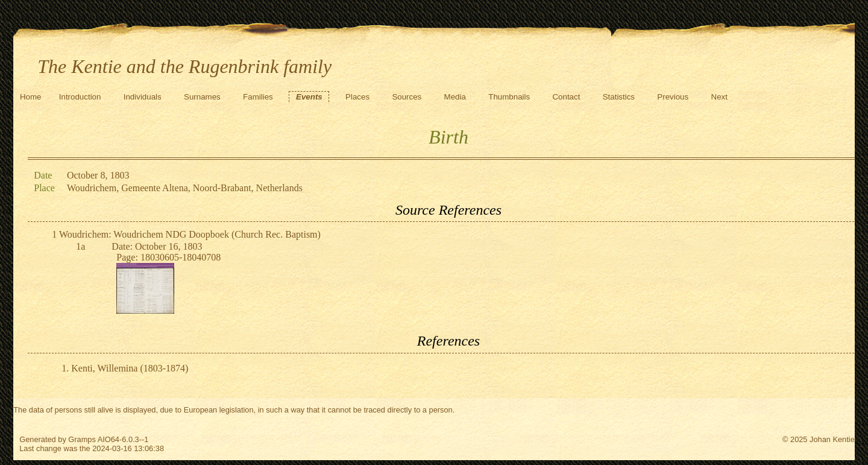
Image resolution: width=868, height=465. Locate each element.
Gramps (82, 439)
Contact (566, 97)
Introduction (80, 97)
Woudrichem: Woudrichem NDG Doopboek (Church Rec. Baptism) (190, 234)
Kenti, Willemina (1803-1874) (130, 368)
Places (357, 97)
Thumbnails (509, 97)
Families (258, 97)
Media (455, 97)
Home (31, 97)
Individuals (143, 97)
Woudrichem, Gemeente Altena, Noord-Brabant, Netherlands (185, 188)
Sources (407, 97)
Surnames (202, 97)
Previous (673, 97)
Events (309, 97)
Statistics (619, 97)
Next (719, 97)
